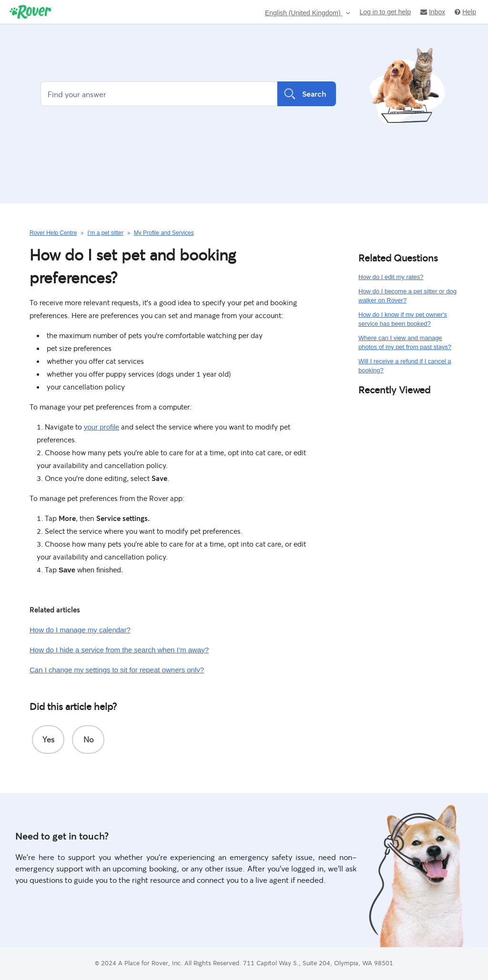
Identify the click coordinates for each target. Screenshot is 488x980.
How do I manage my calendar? (80, 630)
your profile (102, 427)
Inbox (433, 12)
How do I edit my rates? (391, 277)
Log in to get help (385, 12)
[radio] (48, 740)
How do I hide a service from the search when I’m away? (119, 650)
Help (465, 12)
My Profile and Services (164, 233)
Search (307, 94)
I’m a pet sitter (105, 233)
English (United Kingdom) (304, 13)
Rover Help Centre (53, 233)
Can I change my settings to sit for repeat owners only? (117, 670)
